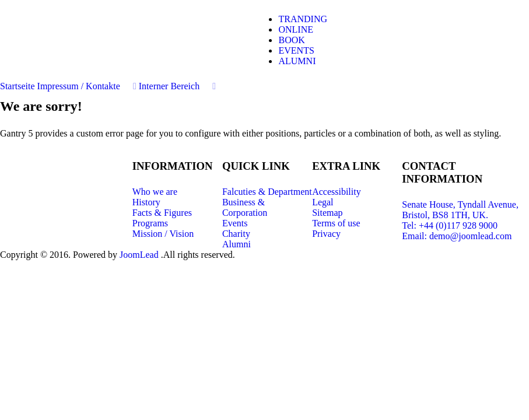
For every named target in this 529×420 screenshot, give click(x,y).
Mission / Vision (163, 234)
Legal (323, 202)
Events (235, 223)
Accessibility (337, 192)
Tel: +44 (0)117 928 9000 (450, 225)
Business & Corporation (245, 207)
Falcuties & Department (267, 192)
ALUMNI (297, 61)
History (146, 202)
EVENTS (296, 50)
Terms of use (336, 223)
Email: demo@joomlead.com (457, 236)
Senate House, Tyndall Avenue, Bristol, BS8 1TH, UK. (460, 210)
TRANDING (303, 19)
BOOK (291, 40)
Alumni (237, 244)
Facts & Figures (162, 213)
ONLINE (296, 29)
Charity (236, 234)
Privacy (326, 234)
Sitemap (327, 213)
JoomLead (140, 255)
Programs (150, 223)
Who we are (155, 192)
